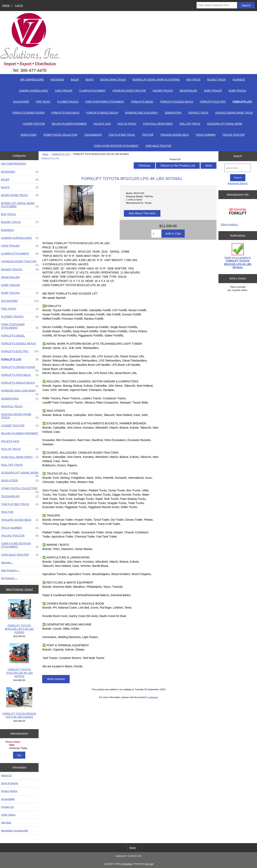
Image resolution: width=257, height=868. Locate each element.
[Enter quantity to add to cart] (156, 234)
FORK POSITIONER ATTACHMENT (105, 102)
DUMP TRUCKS (237, 91)
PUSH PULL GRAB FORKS (158, 124)
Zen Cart (149, 864)
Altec (20, 745)
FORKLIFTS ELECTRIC (213, 102)
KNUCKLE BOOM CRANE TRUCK (234, 113)
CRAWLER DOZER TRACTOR (129, 91)
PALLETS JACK (102, 124)
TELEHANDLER (93, 135)
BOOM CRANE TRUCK (113, 80)
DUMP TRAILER (213, 91)
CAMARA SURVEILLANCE (33, 91)
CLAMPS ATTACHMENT (92, 91)
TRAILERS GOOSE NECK (175, 135)
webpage (153, 697)
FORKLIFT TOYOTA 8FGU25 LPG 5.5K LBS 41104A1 (19, 703)
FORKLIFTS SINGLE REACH (102, 113)
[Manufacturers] (19, 745)
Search (238, 156)
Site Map (6, 823)
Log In (19, 5)
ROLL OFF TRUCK (190, 124)
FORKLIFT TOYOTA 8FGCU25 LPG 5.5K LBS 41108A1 (19, 616)
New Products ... (10, 570)
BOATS (90, 80)
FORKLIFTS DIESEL (142, 102)
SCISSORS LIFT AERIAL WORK (225, 124)
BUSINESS (239, 80)
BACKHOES (57, 80)
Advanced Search (238, 183)
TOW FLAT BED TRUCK (122, 135)
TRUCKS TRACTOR (234, 135)
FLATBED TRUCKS (68, 102)
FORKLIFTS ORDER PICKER (28, 113)
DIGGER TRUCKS (163, 91)
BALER (75, 80)
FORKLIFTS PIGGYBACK (65, 113)
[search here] (238, 168)
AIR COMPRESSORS (32, 80)
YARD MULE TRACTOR (158, 146)
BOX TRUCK (193, 80)
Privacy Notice (9, 791)
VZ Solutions (126, 864)
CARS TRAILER (64, 91)
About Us (6, 775)
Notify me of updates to (238, 256)
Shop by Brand (9, 783)
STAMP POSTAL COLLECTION (60, 135)
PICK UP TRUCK (127, 124)
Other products (229, 224)
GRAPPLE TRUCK (198, 113)
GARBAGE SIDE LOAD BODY (141, 113)
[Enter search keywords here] (217, 5)
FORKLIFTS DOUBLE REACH (177, 102)
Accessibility (8, 799)
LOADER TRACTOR (34, 124)
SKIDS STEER (28, 135)
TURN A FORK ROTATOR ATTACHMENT (116, 146)
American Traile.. (20, 748)
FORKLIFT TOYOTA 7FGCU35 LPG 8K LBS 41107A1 (19, 660)
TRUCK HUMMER (206, 135)
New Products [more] (19, 589)
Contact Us (7, 807)
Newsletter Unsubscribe (15, 831)
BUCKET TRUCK (217, 80)
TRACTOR (148, 135)
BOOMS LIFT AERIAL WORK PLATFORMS (156, 80)
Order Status (8, 815)
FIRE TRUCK (43, 102)
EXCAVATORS (21, 102)
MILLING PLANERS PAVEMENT (69, 124)
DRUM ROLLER (188, 91)
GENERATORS (173, 113)
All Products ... (9, 578)
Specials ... (7, 563)
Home (6, 5)
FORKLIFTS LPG (61, 154)
